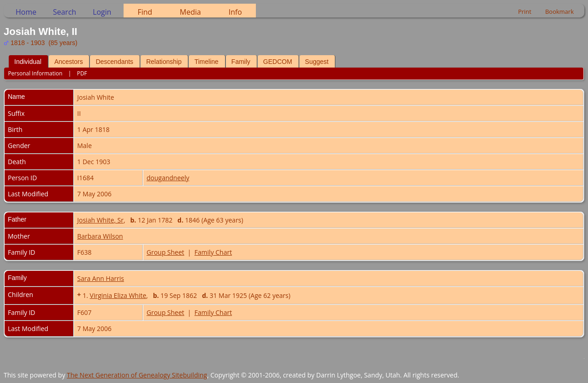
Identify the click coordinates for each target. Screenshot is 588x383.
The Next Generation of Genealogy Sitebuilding (137, 375)
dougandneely (168, 178)
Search (65, 12)
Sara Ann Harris (101, 278)
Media (190, 12)
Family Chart (213, 252)
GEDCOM (278, 62)
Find (145, 12)
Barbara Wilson (100, 236)
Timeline (206, 62)
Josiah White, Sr (100, 220)
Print (525, 11)
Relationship (164, 62)
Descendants (114, 62)
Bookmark (560, 11)
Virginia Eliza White (118, 295)
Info (235, 12)
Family (241, 62)
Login (102, 12)
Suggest (317, 62)
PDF (82, 73)
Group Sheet (165, 252)
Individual (28, 62)
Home (26, 12)
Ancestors (68, 62)
